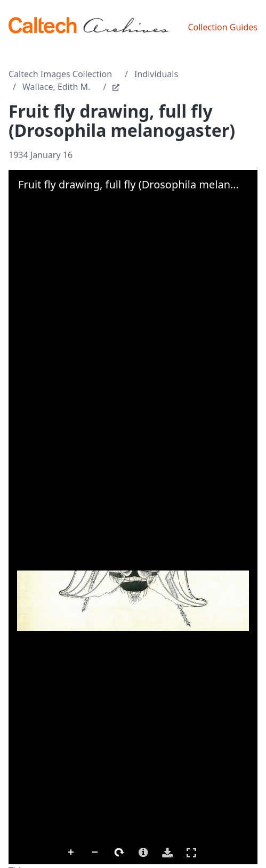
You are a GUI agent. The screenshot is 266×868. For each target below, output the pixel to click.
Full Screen (191, 852)
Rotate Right (119, 853)
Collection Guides (223, 27)
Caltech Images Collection (60, 74)
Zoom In (71, 853)
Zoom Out (95, 853)
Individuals (156, 74)
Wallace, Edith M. (56, 87)
